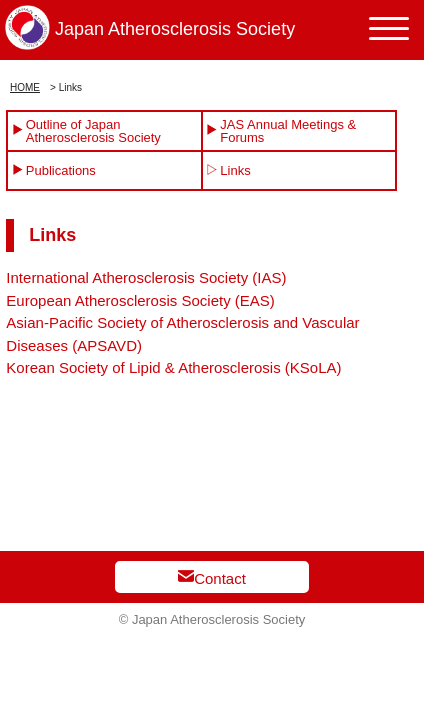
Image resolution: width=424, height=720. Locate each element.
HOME (25, 87)
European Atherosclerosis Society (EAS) (140, 300)
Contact (212, 577)
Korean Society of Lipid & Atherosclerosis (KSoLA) (173, 367)
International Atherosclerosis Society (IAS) (146, 277)
